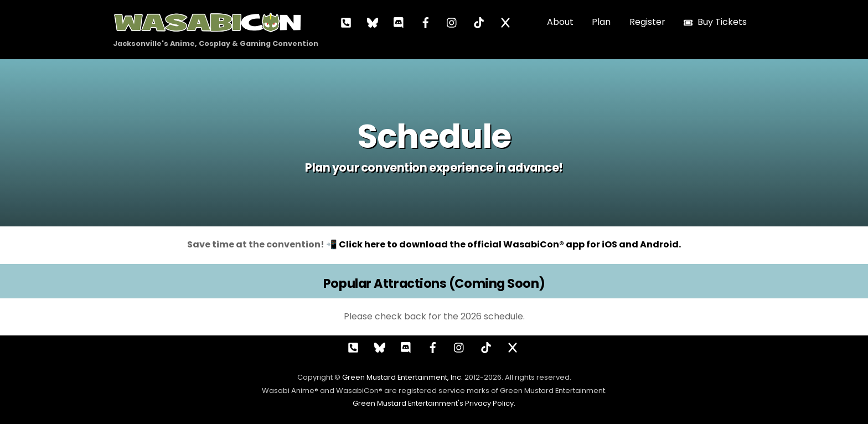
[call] (346, 22)
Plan (601, 22)
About (560, 22)
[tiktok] (479, 22)
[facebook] (426, 22)
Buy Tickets (715, 22)
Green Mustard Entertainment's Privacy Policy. (434, 403)
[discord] (399, 22)
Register (647, 22)
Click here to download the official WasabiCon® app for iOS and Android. (510, 244)
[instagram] (452, 22)
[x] (505, 22)
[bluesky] (373, 22)
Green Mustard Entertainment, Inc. (402, 377)
